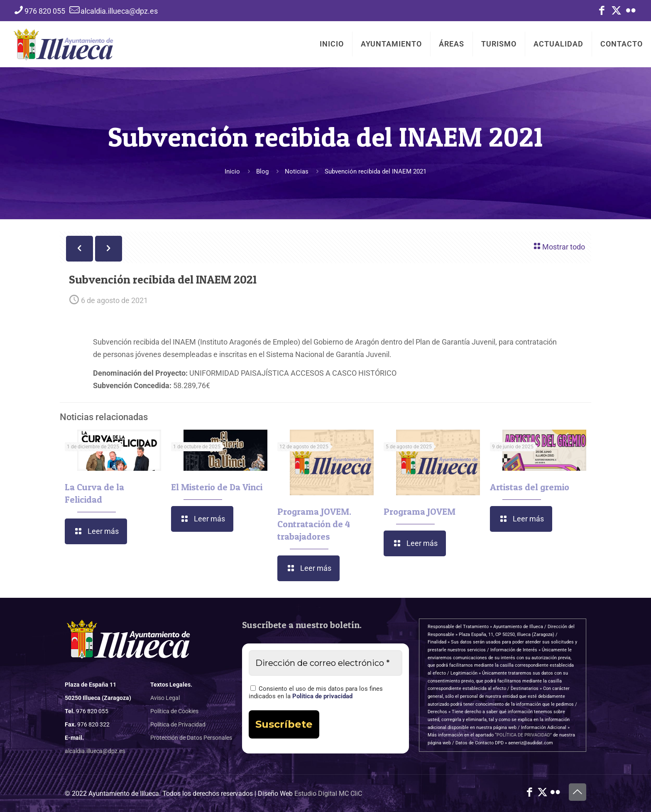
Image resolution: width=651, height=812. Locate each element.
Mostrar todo (558, 246)
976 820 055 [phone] (45, 11)
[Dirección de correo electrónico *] (326, 663)
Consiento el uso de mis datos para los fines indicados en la (316, 692)
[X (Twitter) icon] (616, 12)
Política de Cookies (174, 711)
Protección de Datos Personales (191, 738)
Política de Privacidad (178, 724)
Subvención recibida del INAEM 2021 (376, 171)
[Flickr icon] (631, 12)
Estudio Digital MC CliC (328, 794)
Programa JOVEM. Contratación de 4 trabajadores (314, 524)
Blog (262, 171)
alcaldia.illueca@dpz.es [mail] (119, 11)
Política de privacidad (322, 696)
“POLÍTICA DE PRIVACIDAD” (523, 735)
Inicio (232, 171)
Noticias (297, 171)
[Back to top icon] (578, 792)
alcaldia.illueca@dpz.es (95, 751)
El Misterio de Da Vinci (217, 487)
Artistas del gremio (530, 487)
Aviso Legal (165, 698)
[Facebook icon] (602, 12)
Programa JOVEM (420, 511)
